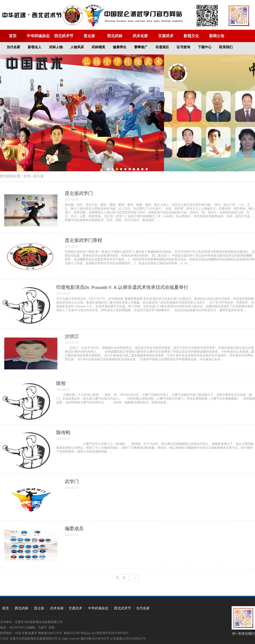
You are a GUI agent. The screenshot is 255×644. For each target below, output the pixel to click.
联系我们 (226, 47)
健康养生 (120, 47)
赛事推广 (141, 47)
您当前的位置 (10, 176)
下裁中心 (205, 47)
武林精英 (98, 47)
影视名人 (35, 47)
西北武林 (115, 36)
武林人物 (56, 47)
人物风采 (77, 47)
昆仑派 (89, 36)
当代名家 (13, 47)
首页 (13, 36)
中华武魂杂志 (38, 36)
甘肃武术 (166, 36)
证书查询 (183, 47)
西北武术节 (64, 36)
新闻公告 (217, 36)
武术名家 (140, 36)
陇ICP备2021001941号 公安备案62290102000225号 (113, 639)
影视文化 (191, 36)
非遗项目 (162, 47)
